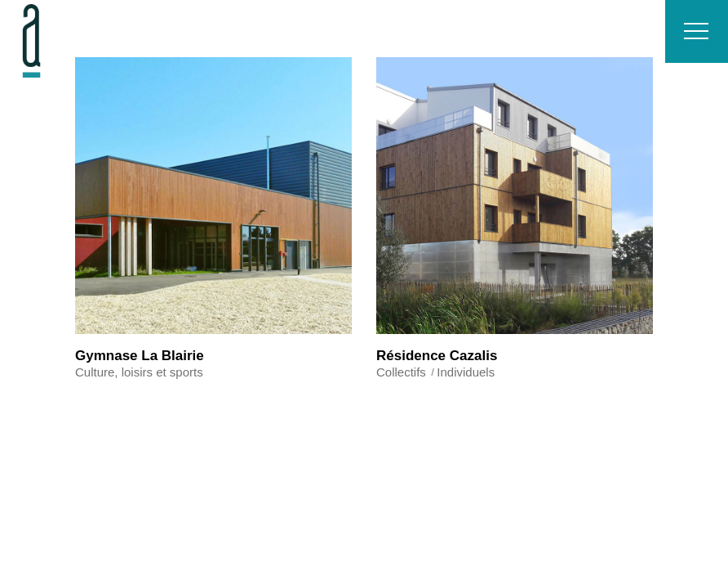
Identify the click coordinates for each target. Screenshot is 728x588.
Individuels (466, 372)
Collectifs (401, 372)
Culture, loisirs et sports (139, 372)
